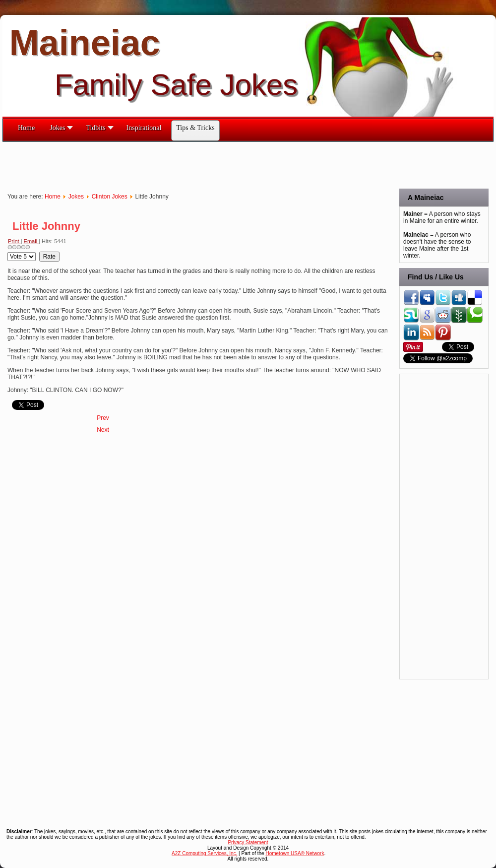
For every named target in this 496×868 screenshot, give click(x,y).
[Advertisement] (183, 164)
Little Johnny (46, 226)
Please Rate (8, 252)
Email (31, 241)
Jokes (76, 197)
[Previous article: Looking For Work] (103, 418)
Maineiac (85, 43)
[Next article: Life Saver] (103, 430)
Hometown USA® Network (295, 853)
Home (53, 197)
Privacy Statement (248, 842)
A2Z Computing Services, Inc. (204, 853)
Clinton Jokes (110, 197)
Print (14, 241)
